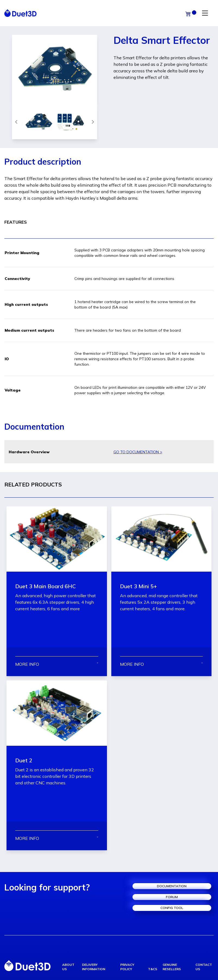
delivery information (94, 967)
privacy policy (127, 967)
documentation (172, 886)
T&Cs (153, 969)
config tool (172, 908)
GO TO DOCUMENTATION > (138, 452)
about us (68, 967)
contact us (204, 967)
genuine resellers (172, 967)
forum (172, 897)
